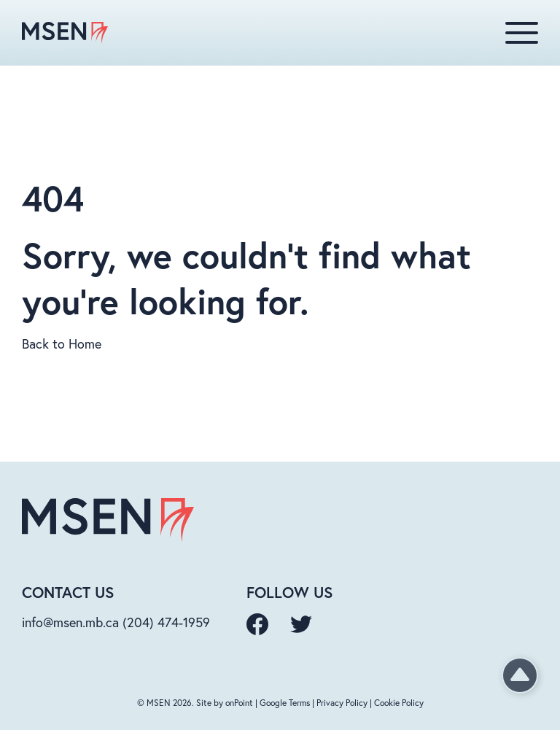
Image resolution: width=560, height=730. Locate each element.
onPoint (239, 703)
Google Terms (285, 703)
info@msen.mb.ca (70, 622)
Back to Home (62, 343)
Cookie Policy (399, 703)
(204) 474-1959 (166, 622)
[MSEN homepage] (65, 33)
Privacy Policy (342, 703)
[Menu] (522, 33)
